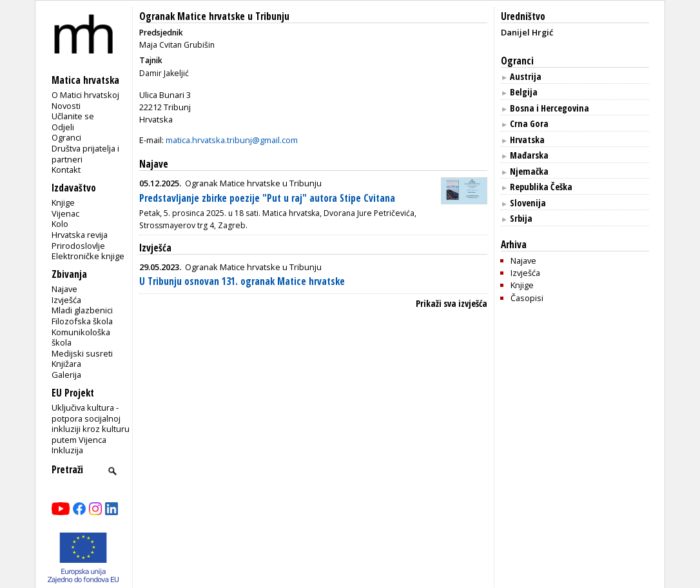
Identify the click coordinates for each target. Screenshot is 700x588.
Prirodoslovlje (78, 246)
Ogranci (66, 137)
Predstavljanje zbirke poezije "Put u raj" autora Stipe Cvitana (267, 198)
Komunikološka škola (81, 338)
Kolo (60, 224)
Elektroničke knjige (88, 256)
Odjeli (63, 127)
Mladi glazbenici (82, 310)
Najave (64, 289)
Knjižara (66, 364)
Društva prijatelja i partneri (85, 154)
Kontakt (66, 170)
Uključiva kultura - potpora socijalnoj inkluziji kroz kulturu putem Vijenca (91, 424)
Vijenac (65, 213)
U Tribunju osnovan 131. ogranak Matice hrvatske (242, 281)
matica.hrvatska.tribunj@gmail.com (232, 140)
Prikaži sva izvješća (452, 303)
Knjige (63, 202)
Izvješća (66, 300)
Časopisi (527, 298)
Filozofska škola (82, 321)
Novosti (66, 106)
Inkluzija (67, 450)
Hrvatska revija (80, 235)
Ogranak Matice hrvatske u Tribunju (214, 16)
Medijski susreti (82, 353)
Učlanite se (73, 116)
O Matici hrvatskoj (85, 95)
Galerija (66, 375)
